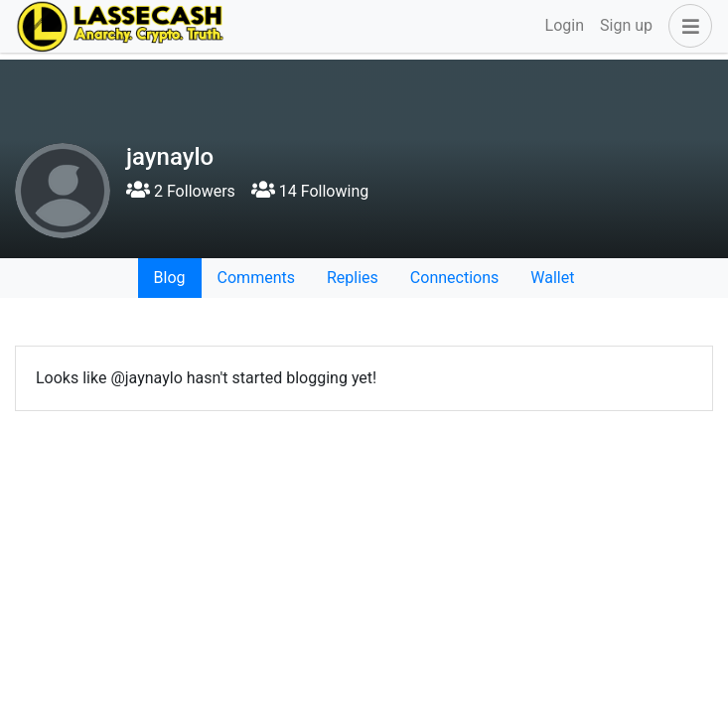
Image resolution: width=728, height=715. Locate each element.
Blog (170, 278)
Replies (353, 278)
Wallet (552, 278)
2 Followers (181, 191)
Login (565, 25)
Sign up (626, 25)
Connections (454, 278)
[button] (686, 26)
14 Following (310, 191)
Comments (256, 278)
